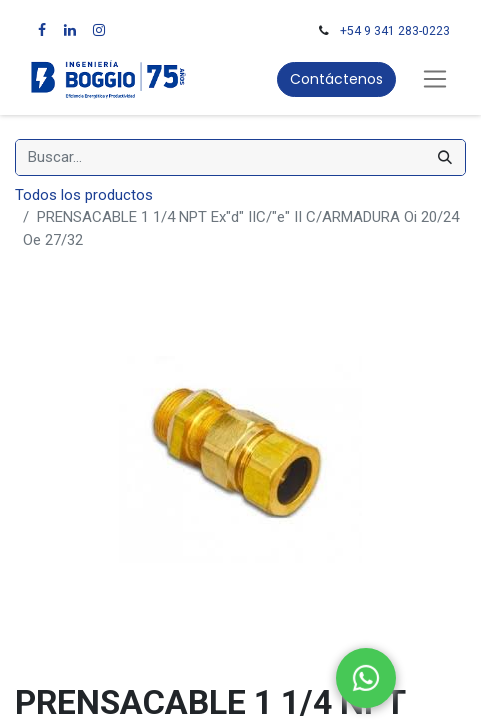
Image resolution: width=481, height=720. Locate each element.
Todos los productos (84, 195)
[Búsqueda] (445, 157)
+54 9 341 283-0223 (395, 31)
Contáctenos (336, 79)
